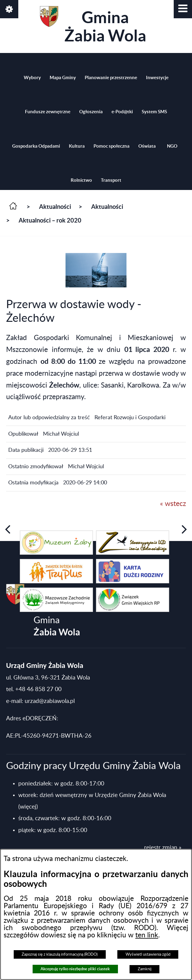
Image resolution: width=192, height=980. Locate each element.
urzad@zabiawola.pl (50, 701)
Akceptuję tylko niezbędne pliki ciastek (75, 969)
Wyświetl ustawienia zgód (148, 954)
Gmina (93, 25)
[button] (183, 9)
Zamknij (145, 969)
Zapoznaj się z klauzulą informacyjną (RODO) (60, 954)
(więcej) (28, 807)
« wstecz (173, 504)
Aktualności (55, 207)
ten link (147, 935)
